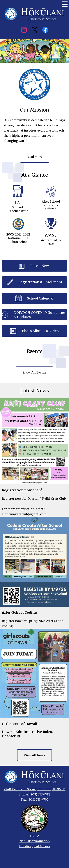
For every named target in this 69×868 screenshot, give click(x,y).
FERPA (34, 836)
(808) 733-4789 (40, 794)
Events (35, 351)
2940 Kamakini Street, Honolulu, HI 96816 (35, 789)
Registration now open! (22, 490)
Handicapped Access (35, 846)
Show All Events (34, 372)
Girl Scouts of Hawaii (20, 724)
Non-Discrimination (35, 841)
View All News (34, 755)
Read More (35, 157)
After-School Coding (19, 612)
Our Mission (35, 110)
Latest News (34, 391)
